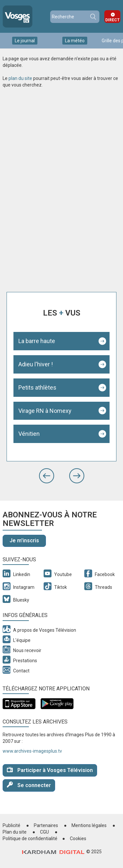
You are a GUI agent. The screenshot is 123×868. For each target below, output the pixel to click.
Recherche (93, 17)
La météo (75, 41)
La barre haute (37, 341)
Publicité (11, 825)
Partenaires (46, 825)
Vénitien (29, 434)
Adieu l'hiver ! (36, 364)
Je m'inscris (24, 540)
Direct (113, 20)
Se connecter (29, 785)
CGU (44, 832)
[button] (47, 476)
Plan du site (15, 832)
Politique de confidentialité (30, 839)
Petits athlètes (37, 387)
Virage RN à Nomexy (45, 411)
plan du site (20, 78)
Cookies (78, 839)
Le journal (25, 41)
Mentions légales (89, 825)
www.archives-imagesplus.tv (32, 751)
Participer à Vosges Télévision (50, 770)
